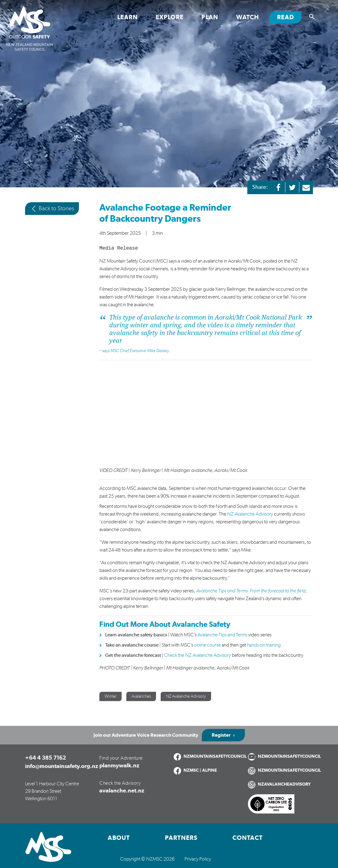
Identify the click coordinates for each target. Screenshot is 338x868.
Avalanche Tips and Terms (222, 635)
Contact (248, 838)
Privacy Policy (198, 859)
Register (221, 735)
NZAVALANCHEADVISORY (284, 784)
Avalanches (141, 696)
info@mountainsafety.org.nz (62, 766)
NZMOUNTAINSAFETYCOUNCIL (215, 757)
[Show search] (312, 17)
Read (289, 17)
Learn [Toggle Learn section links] (128, 17)
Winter (110, 696)
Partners (181, 838)
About (119, 838)
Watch (248, 17)
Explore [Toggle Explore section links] (170, 17)
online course (207, 645)
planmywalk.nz (119, 766)
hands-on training (264, 645)
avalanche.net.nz (122, 791)
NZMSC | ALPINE (200, 770)
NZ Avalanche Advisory (250, 514)
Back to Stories (52, 209)
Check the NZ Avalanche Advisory (197, 655)
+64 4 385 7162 (45, 758)
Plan (210, 17)
